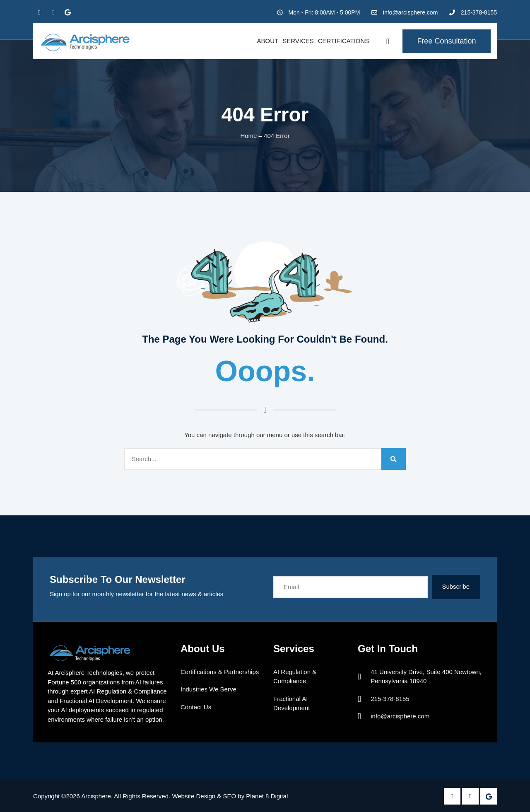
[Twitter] (53, 12)
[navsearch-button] (388, 41)
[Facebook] (39, 12)
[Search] (394, 459)
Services (298, 41)
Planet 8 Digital (267, 796)
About (267, 41)
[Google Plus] (67, 12)
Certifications (344, 41)
